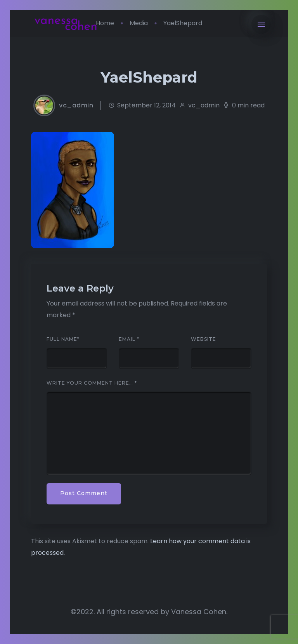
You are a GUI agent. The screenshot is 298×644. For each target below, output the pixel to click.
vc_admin (76, 105)
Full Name (63, 339)
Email (129, 339)
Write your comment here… (92, 383)
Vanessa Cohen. (199, 612)
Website (204, 339)
